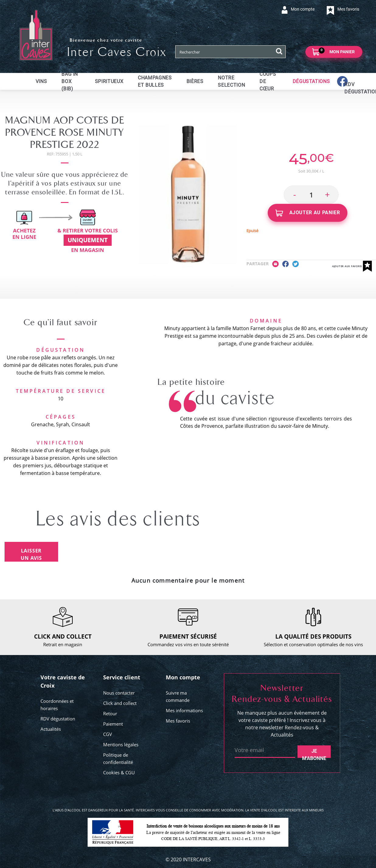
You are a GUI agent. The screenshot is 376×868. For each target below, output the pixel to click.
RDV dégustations (348, 88)
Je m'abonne (314, 753)
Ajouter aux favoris (352, 266)
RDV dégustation (58, 719)
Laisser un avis (31, 554)
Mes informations (184, 710)
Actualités (51, 729)
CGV (108, 734)
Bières (195, 81)
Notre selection (231, 81)
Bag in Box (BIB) (70, 81)
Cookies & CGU (119, 772)
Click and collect (120, 703)
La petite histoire (191, 382)
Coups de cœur (268, 81)
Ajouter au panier (308, 213)
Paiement (113, 724)
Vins (41, 81)
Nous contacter (119, 693)
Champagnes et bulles (155, 81)
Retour (110, 713)
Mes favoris (178, 721)
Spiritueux (109, 81)
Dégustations (311, 81)
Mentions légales (121, 744)
